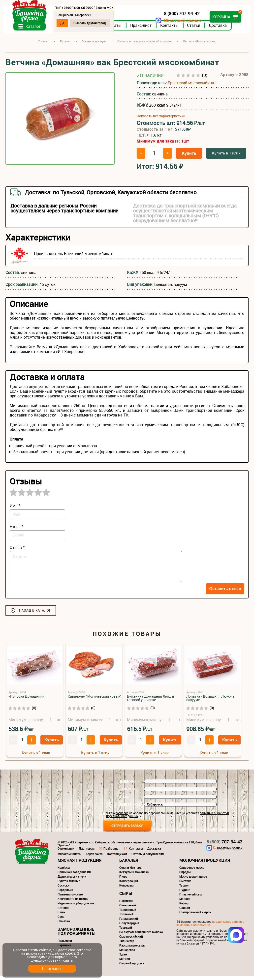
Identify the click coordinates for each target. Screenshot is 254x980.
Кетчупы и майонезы (134, 876)
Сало (61, 921)
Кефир (184, 907)
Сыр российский (131, 941)
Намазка (64, 925)
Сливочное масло (192, 872)
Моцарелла (127, 954)
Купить (189, 157)
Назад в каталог (35, 615)
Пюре (123, 881)
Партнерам (87, 853)
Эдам (123, 958)
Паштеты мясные (70, 898)
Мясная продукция (79, 864)
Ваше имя (128, 786)
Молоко (185, 903)
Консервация (129, 885)
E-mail (125, 801)
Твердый (126, 932)
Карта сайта (94, 858)
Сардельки (65, 894)
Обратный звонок (180, 20)
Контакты (171, 30)
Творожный (128, 914)
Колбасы (64, 872)
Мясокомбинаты (69, 858)
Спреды (185, 876)
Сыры (126, 898)
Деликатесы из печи (72, 881)
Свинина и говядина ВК (74, 876)
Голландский (129, 923)
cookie (70, 953)
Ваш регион (130, 809)
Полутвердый (129, 927)
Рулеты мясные (69, 885)
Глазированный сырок (195, 916)
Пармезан (126, 905)
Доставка (220, 30)
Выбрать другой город (92, 23)
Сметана (185, 885)
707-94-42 (224, 846)
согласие (122, 817)
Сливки (185, 912)
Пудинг (185, 894)
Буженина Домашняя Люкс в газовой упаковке (151, 702)
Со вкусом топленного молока (141, 936)
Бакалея (129, 864)
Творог (184, 890)
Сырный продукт (132, 967)
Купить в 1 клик (226, 157)
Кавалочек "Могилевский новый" (95, 700)
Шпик (62, 916)
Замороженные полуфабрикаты (77, 935)
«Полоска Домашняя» (26, 700)
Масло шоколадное (193, 881)
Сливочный (128, 909)
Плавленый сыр (191, 898)
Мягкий (125, 963)
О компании (66, 853)
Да (64, 23)
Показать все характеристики (161, 120)
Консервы (127, 890)
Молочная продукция (205, 864)
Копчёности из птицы (73, 903)
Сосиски (63, 890)
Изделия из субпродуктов (76, 907)
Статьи (196, 30)
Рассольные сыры (132, 950)
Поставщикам (117, 858)
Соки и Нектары (131, 872)
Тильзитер (127, 945)
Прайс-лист (143, 30)
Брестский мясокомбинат (192, 87)
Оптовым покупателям (148, 858)
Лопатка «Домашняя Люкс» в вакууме (210, 702)
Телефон (127, 793)
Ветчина (63, 912)
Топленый (126, 918)
